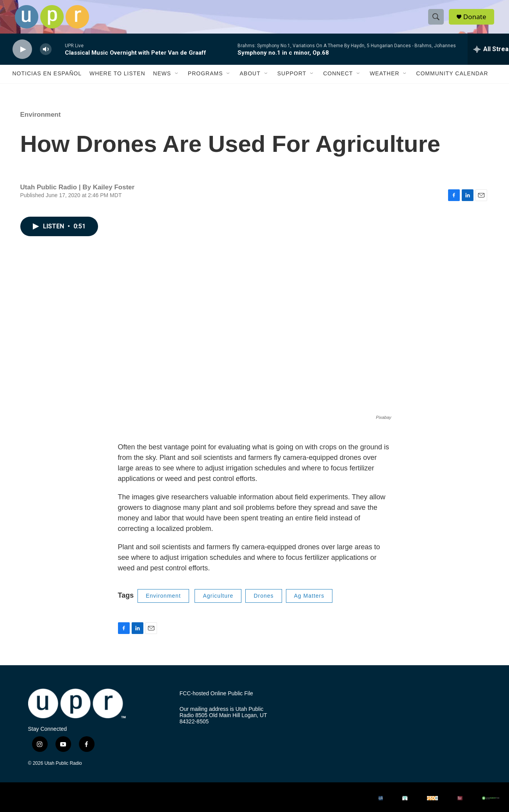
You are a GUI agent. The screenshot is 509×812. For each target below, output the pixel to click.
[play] (22, 57)
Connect (338, 81)
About (250, 81)
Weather (384, 81)
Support (292, 81)
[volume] (46, 57)
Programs (205, 81)
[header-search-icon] (438, 21)
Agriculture (218, 603)
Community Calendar (452, 81)
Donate (477, 20)
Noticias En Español (47, 81)
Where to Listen (117, 81)
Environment (41, 122)
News (162, 81)
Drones (263, 603)
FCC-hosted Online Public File (216, 701)
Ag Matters (309, 603)
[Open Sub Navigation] (177, 81)
